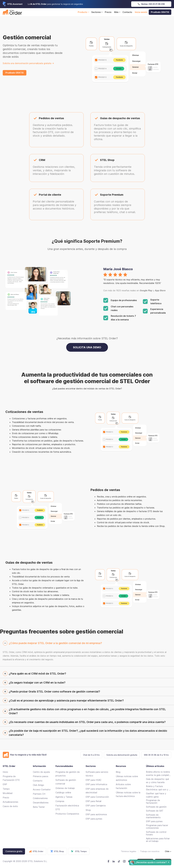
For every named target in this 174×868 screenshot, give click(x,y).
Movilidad (8, 793)
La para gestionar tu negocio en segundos (55, 4)
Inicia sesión (141, 12)
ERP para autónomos (96, 814)
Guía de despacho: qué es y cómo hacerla (157, 781)
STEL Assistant (15, 4)
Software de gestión (156, 807)
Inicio (5, 772)
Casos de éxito (10, 806)
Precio (108, 12)
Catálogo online (63, 792)
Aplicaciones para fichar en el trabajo (158, 840)
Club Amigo (38, 785)
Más (118, 12)
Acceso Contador (42, 789)
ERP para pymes (94, 819)
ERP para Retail (93, 801)
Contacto (127, 12)
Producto (84, 12)
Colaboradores (40, 798)
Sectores (97, 12)
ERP (5, 784)
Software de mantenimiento (153, 816)
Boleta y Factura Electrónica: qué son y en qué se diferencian (159, 788)
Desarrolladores (41, 803)
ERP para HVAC (94, 780)
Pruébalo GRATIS (160, 12)
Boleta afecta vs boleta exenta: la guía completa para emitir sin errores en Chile (158, 774)
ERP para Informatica (96, 784)
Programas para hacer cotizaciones (157, 827)
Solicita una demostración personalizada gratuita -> (28, 63)
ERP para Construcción (97, 797)
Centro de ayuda (41, 772)
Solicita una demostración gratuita (122, 755)
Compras (60, 801)
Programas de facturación (153, 802)
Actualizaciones (10, 802)
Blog (118, 772)
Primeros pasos (41, 776)
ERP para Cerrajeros (96, 806)
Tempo (6, 789)
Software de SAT (155, 811)
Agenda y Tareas (64, 797)
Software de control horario (156, 833)
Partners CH (39, 794)
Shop (88, 810)
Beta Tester (39, 807)
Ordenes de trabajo (65, 788)
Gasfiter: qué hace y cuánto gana (156, 795)
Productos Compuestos (67, 814)
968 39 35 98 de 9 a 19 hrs (156, 755)
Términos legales (129, 851)
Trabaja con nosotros (150, 851)
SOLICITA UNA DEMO (87, 347)
